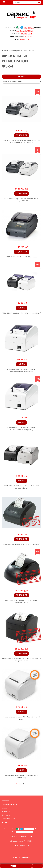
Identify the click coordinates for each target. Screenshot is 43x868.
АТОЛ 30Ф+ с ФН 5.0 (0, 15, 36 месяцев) (22, 257)
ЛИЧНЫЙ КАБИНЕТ (10, 804)
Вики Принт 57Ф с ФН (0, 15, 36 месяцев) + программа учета (21, 601)
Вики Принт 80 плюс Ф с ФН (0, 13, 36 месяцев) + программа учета (21, 660)
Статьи (5, 808)
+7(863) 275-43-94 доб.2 (24, 30)
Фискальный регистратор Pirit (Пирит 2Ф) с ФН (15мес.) (21, 718)
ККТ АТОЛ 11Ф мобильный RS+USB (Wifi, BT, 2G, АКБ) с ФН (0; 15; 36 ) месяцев (22, 141)
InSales (27, 858)
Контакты (6, 811)
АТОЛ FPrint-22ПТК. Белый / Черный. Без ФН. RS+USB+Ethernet (21, 487)
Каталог (5, 801)
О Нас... (5, 822)
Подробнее (22, 135)
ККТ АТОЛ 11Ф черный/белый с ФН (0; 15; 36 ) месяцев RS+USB (21, 200)
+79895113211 (27, 37)
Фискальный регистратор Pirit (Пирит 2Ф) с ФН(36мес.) (22, 777)
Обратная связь (9, 819)
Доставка (6, 815)
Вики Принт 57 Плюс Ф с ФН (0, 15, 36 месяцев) (21, 544)
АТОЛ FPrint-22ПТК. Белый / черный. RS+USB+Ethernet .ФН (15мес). (21, 370)
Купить (22, 308)
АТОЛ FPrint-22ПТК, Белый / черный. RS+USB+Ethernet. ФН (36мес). (21, 429)
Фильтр (21, 77)
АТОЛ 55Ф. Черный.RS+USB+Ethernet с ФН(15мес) (21, 313)
